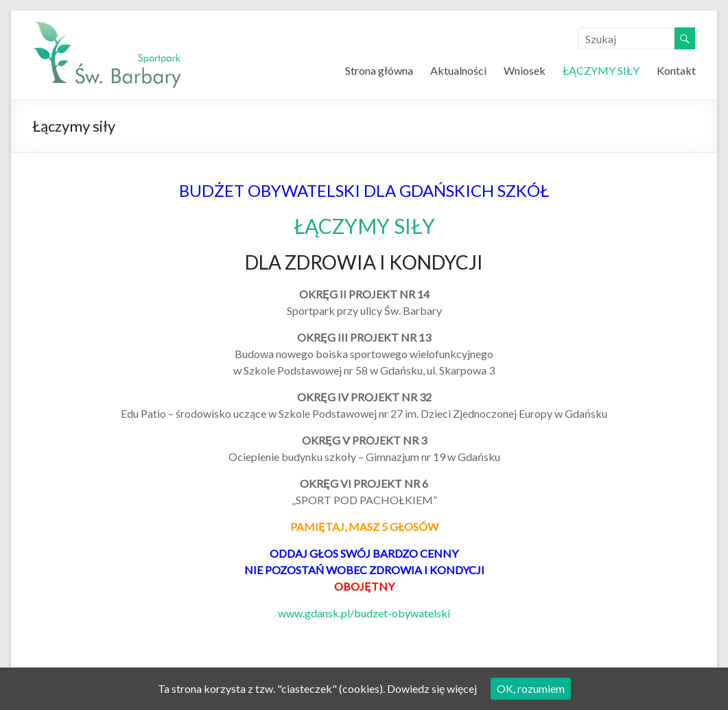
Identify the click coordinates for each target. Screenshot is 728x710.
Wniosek (525, 70)
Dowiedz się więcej (432, 688)
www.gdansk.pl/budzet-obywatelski (364, 613)
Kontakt (676, 70)
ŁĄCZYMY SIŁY (601, 70)
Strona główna (379, 70)
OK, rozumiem (531, 688)
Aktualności (458, 70)
